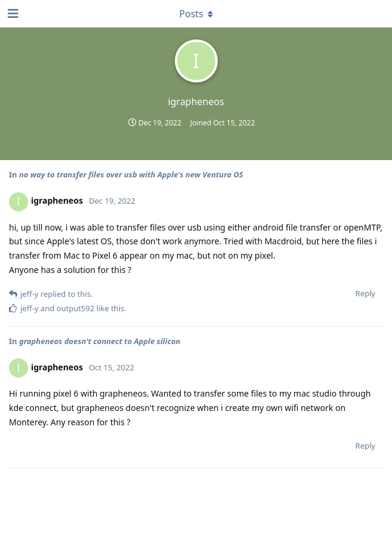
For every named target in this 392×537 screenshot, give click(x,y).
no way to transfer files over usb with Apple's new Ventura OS (131, 174)
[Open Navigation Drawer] (12, 14)
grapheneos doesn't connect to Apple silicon (100, 341)
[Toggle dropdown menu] (196, 14)
